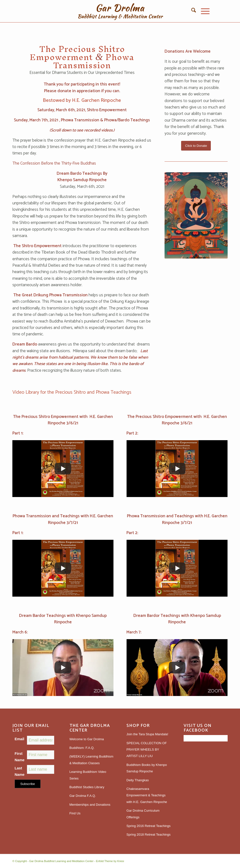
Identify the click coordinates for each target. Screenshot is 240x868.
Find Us (75, 813)
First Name (20, 757)
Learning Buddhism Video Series (88, 775)
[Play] (63, 469)
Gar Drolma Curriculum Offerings (143, 814)
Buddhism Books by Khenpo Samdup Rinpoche (147, 768)
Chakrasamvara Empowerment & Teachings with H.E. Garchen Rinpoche (147, 795)
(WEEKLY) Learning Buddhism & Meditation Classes (92, 760)
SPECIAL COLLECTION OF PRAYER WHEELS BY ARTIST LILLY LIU (147, 750)
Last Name (20, 771)
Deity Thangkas (138, 780)
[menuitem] (191, 11)
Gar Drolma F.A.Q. (83, 796)
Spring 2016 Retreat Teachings (148, 826)
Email (19, 739)
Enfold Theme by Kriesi (110, 861)
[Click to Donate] (196, 146)
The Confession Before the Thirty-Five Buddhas (54, 163)
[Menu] (203, 11)
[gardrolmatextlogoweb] (120, 11)
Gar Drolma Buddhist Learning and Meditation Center (61, 861)
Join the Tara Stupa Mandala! (147, 734)
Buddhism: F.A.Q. (82, 748)
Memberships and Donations (90, 805)
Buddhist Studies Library (87, 787)
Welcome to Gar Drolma (87, 739)
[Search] (191, 11)
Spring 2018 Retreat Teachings (148, 835)
